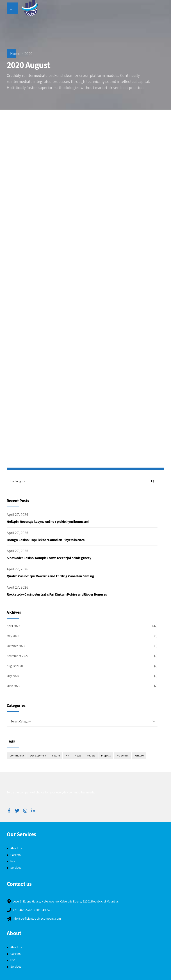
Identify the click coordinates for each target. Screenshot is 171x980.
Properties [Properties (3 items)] (123, 756)
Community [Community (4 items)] (17, 756)
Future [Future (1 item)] (56, 756)
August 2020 (15, 666)
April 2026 (14, 626)
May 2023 (13, 636)
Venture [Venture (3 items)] (140, 756)
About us (16, 848)
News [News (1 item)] (78, 756)
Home (15, 54)
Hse (13, 861)
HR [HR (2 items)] (67, 756)
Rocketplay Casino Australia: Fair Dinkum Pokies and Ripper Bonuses (57, 595)
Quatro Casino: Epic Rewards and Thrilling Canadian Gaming (50, 576)
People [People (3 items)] (91, 756)
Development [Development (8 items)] (38, 756)
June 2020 (14, 686)
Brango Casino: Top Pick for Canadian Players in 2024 (46, 540)
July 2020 (13, 676)
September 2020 (18, 656)
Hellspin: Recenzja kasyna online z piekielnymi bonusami (48, 522)
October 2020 (16, 646)
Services (16, 868)
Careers (15, 855)
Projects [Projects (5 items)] (106, 756)
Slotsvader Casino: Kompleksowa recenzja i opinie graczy (49, 558)
